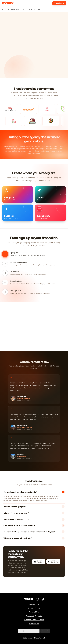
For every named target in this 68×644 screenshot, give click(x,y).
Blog (39, 9)
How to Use (15, 9)
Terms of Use (34, 612)
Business (32, 9)
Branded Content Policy (34, 620)
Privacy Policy (34, 608)
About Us (5, 9)
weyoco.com (34, 604)
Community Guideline (34, 616)
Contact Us (34, 624)
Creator (24, 9)
